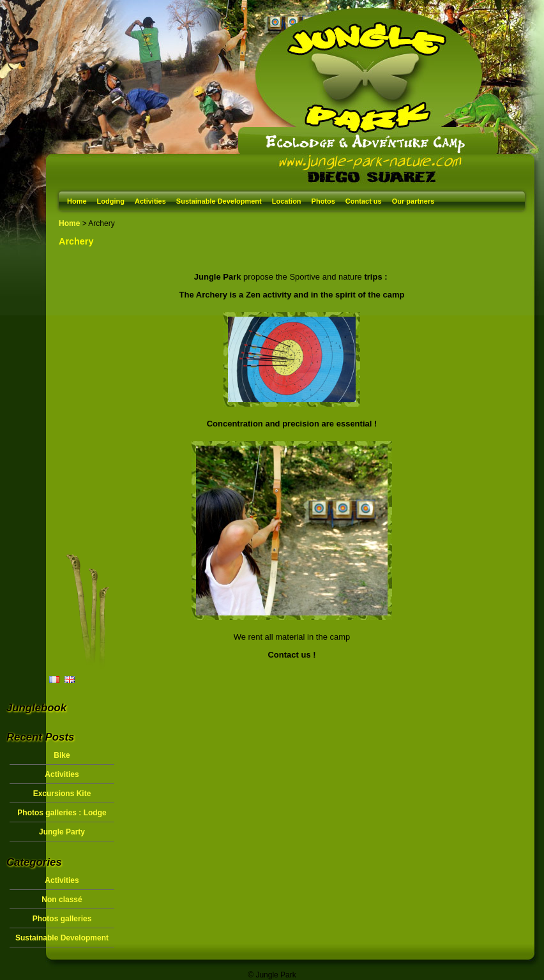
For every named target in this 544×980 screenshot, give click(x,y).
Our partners (413, 201)
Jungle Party (62, 832)
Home (77, 201)
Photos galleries (62, 919)
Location (287, 201)
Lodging (111, 201)
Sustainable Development (219, 201)
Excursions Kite (62, 794)
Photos (323, 201)
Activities (150, 201)
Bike (62, 755)
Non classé (62, 900)
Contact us (364, 201)
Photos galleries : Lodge (62, 813)
